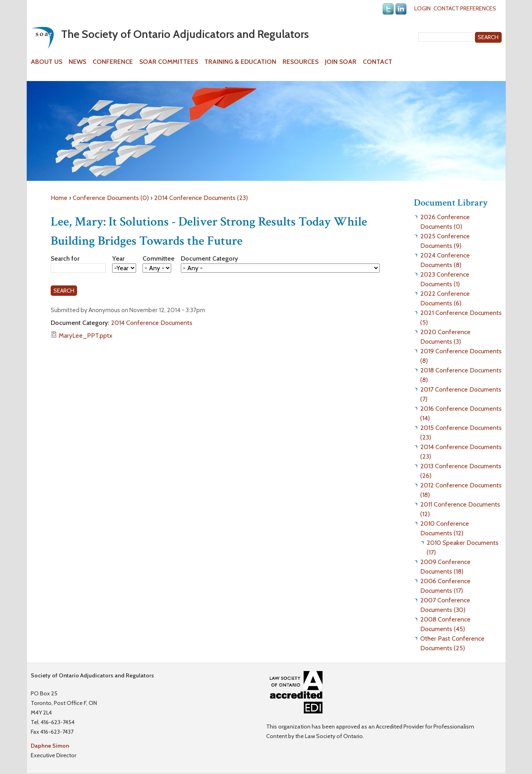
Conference (113, 62)
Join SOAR (341, 62)
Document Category (209, 258)
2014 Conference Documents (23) (201, 198)
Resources (301, 62)
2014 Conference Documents (152, 323)
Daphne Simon (50, 746)
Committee (158, 258)
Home (59, 198)
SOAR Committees (169, 62)
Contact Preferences (465, 8)
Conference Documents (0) (111, 198)
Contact (378, 62)
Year (118, 258)
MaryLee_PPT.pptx (86, 336)
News (77, 62)
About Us (46, 62)
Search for (65, 258)
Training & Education (240, 62)
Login (422, 8)
